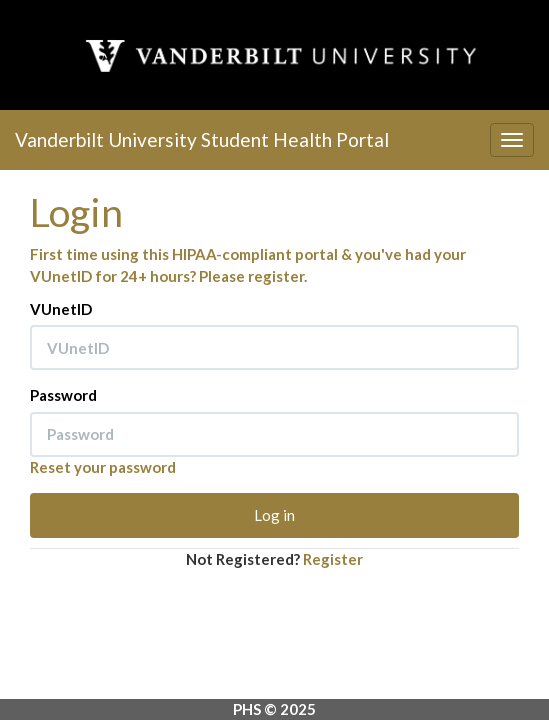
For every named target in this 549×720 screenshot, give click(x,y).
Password (63, 395)
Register (333, 559)
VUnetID (61, 309)
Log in (274, 515)
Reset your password (103, 467)
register (276, 276)
